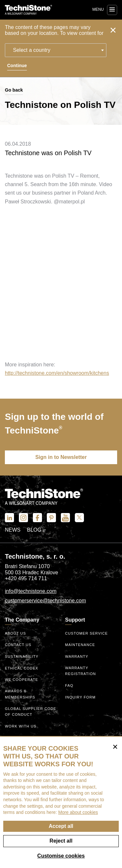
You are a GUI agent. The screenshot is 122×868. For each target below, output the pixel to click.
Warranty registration (81, 671)
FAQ (69, 685)
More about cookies (78, 812)
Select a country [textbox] (32, 50)
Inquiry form (80, 697)
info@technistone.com (31, 591)
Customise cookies (61, 856)
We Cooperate (21, 680)
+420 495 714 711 (26, 578)
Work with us (21, 726)
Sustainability (22, 656)
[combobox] (56, 50)
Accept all (61, 826)
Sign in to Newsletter (61, 457)
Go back (14, 90)
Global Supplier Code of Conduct (31, 712)
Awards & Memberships (20, 694)
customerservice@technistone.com (45, 601)
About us (15, 633)
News (13, 530)
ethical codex (22, 668)
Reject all (61, 841)
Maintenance (80, 645)
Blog (36, 530)
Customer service (87, 633)
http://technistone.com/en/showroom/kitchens (57, 373)
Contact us (18, 645)
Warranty (77, 656)
